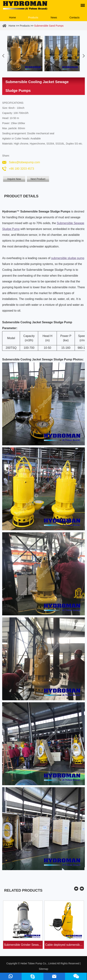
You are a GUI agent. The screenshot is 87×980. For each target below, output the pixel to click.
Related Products (23, 890)
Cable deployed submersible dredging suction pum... (65, 945)
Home (12, 17)
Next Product (38, 179)
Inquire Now (14, 179)
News (54, 17)
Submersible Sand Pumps (49, 26)
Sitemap (43, 969)
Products (33, 17)
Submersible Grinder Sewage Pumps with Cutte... (23, 945)
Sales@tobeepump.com (24, 162)
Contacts (74, 17)
